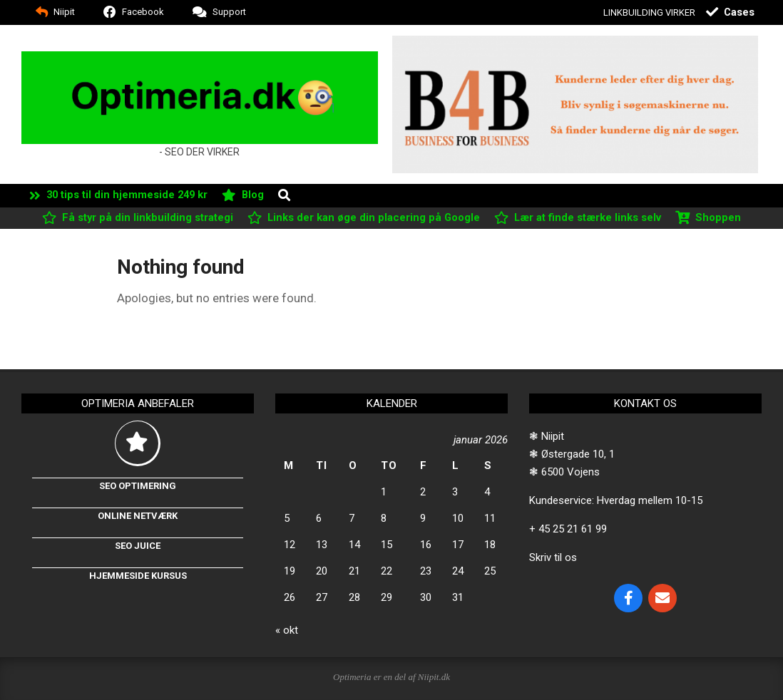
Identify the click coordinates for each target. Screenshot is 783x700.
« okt (287, 630)
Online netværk (138, 516)
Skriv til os (553, 557)
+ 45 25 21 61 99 (568, 529)
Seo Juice (138, 546)
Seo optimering (138, 486)
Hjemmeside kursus (138, 576)
